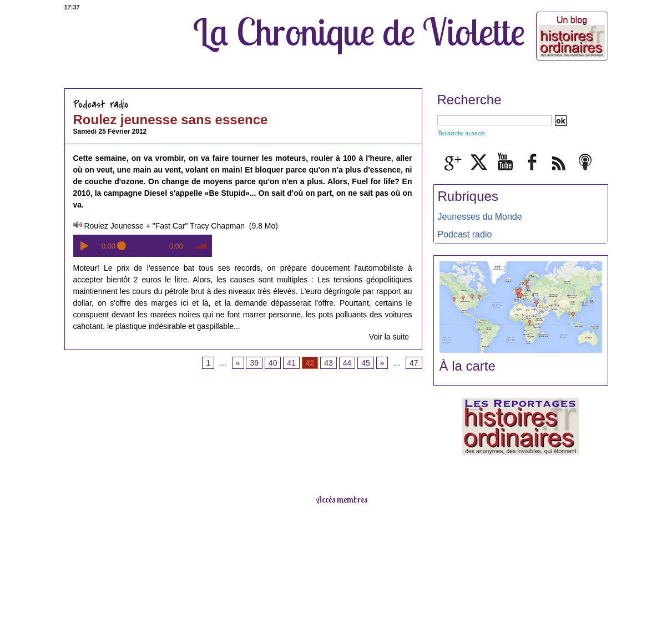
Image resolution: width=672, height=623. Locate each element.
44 (347, 363)
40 (273, 363)
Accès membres (342, 499)
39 (254, 363)
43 (329, 363)
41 (291, 363)
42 (310, 363)
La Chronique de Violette (359, 32)
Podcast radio (465, 234)
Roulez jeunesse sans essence (171, 120)
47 (414, 363)
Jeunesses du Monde (480, 217)
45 (366, 363)
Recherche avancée (461, 133)
